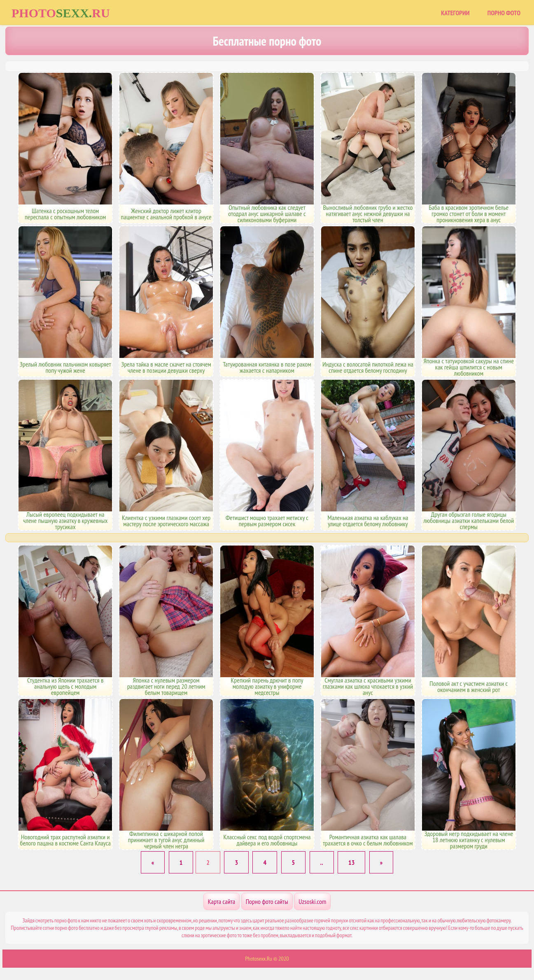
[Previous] (153, 862)
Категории (455, 13)
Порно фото (504, 13)
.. (322, 862)
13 (351, 862)
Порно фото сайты (267, 901)
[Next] (381, 862)
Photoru (61, 13)
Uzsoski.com (312, 901)
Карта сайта (222, 901)
